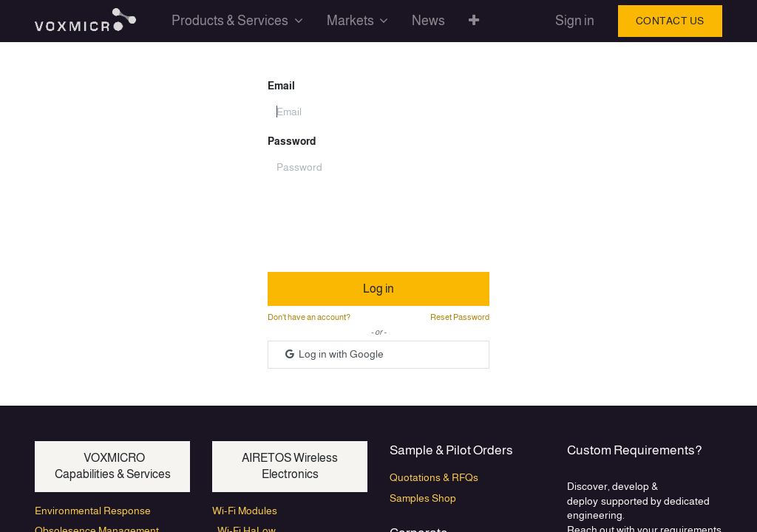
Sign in (575, 21)
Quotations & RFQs (434, 477)
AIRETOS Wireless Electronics (290, 466)
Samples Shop (423, 498)
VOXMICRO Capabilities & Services (113, 466)
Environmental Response (93, 511)
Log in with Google (333, 354)
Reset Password (460, 317)
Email (281, 86)
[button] (474, 21)
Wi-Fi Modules (245, 511)
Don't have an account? (309, 317)
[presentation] (380, 219)
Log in (378, 289)
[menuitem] (428, 21)
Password (292, 141)
